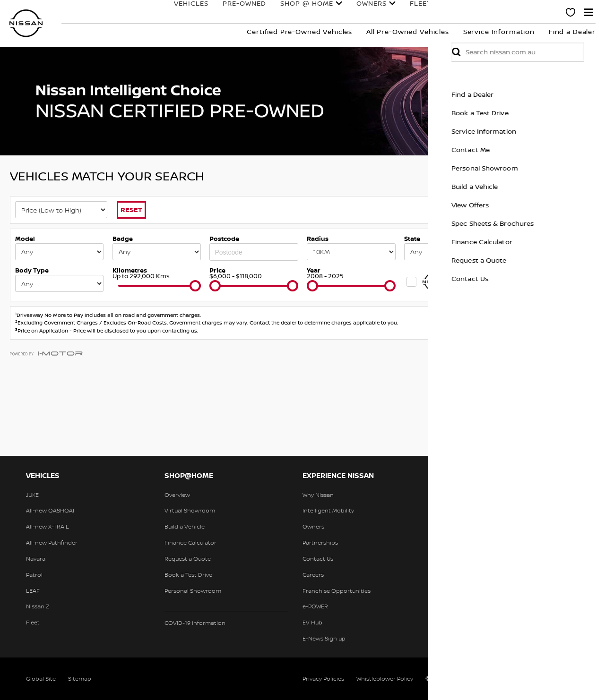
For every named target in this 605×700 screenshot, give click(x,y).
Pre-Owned (211, 13)
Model (25, 239)
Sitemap (80, 679)
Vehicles (158, 13)
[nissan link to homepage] (26, 23)
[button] (588, 12)
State (412, 239)
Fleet (388, 13)
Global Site (41, 679)
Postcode (224, 239)
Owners (338, 13)
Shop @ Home (274, 13)
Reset (131, 209)
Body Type (32, 270)
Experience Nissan (503, 13)
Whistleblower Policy (385, 679)
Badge (123, 239)
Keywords (517, 239)
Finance (428, 13)
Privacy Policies (323, 679)
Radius (318, 239)
